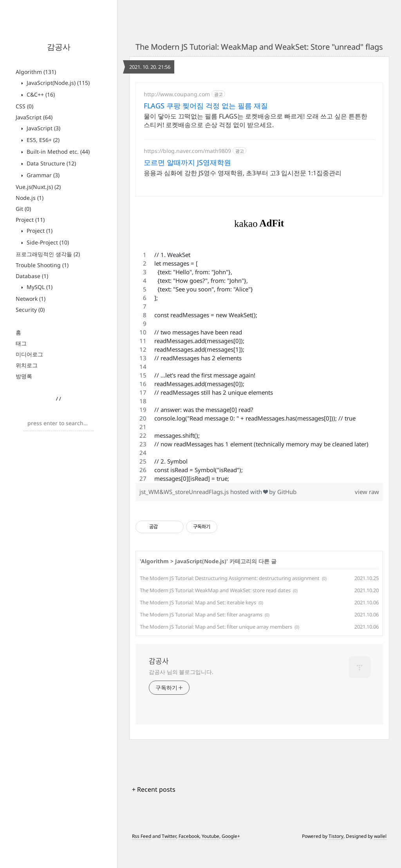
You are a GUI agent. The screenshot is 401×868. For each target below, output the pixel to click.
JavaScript (34, 117)
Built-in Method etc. (57, 152)
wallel (380, 857)
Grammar (42, 175)
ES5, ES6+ (42, 140)
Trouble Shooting (42, 265)
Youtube (210, 857)
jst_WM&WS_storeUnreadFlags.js (185, 513)
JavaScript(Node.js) (57, 83)
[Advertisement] (259, 151)
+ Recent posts (154, 810)
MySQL (39, 287)
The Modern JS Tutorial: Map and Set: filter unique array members (216, 648)
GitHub (287, 513)
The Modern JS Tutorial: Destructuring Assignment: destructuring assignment (230, 599)
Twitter (169, 857)
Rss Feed (142, 857)
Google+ (231, 857)
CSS (24, 106)
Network (31, 299)
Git (23, 209)
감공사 (59, 47)
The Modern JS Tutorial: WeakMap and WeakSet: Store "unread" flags (259, 47)
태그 (21, 343)
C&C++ (40, 94)
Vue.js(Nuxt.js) (38, 187)
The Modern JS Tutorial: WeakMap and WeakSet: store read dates (215, 611)
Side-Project (47, 242)
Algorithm (36, 72)
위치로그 (27, 365)
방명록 (24, 376)
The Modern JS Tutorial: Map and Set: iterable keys (198, 624)
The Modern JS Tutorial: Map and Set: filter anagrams (201, 636)
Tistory (336, 857)
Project (30, 220)
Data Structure (51, 163)
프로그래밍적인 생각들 (48, 254)
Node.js (30, 198)
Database (32, 276)
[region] (259, 388)
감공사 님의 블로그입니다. (181, 693)
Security (30, 310)
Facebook (189, 857)
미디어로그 (29, 354)
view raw (367, 513)
